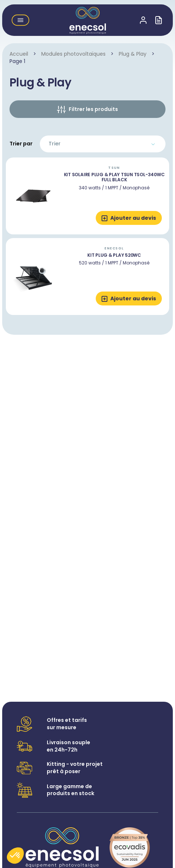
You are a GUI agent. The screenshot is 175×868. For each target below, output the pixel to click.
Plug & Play (133, 54)
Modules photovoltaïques (73, 54)
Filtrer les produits (93, 109)
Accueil (19, 54)
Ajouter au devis (133, 218)
